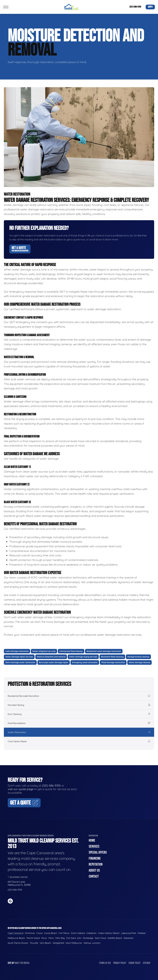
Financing (95, 858)
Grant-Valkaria (78, 933)
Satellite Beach (115, 938)
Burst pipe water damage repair (54, 662)
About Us (94, 870)
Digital (27, 963)
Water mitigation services (44, 651)
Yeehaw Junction (92, 943)
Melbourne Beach (16, 938)
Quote (150, 7)
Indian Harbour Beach (109, 933)
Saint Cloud (100, 938)
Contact (94, 876)
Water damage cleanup (139, 662)
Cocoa (39, 933)
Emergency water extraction (85, 662)
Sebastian (129, 938)
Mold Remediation (79, 723)
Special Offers (98, 852)
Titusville (34, 943)
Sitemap (147, 963)
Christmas (30, 933)
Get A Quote (20, 249)
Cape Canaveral (16, 933)
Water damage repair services (19, 657)
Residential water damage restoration (104, 651)
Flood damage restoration (113, 662)
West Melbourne (74, 943)
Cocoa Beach (51, 933)
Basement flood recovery (112, 657)
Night (17, 963)
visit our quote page (21, 789)
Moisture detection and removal (51, 657)
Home (92, 840)
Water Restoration (79, 732)
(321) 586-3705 (135, 7)
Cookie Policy (135, 963)
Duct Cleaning (79, 714)
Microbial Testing (79, 705)
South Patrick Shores (18, 943)
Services (94, 846)
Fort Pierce (64, 933)
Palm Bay (60, 938)
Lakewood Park (129, 933)
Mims (51, 938)
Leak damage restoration (17, 651)
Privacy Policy (120, 963)
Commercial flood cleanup (71, 651)
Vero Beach (45, 943)
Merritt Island (33, 938)
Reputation (96, 864)
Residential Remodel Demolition (79, 696)
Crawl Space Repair (79, 741)
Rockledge (88, 938)
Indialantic (92, 933)
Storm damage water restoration (20, 662)
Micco (44, 938)
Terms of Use (105, 963)
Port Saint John (74, 938)
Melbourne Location (18, 877)
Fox (22, 963)
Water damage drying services (83, 657)
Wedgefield (58, 943)
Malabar (142, 933)
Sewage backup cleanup (138, 657)
